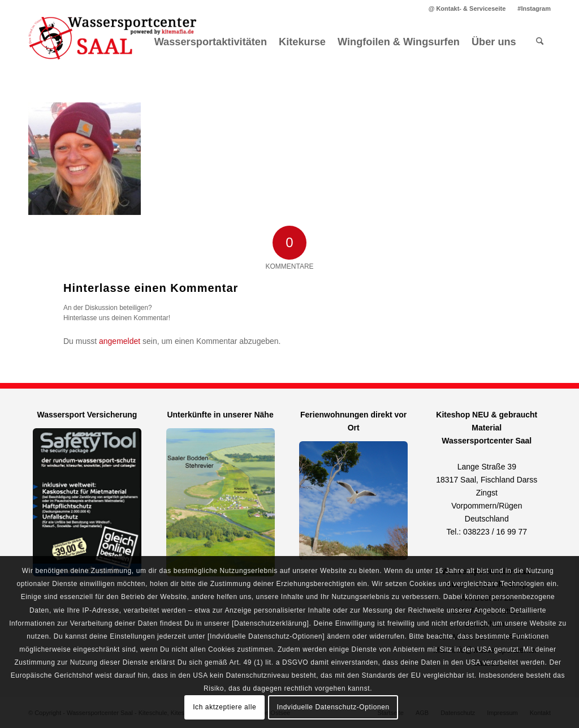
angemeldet (120, 341)
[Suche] (540, 42)
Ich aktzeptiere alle (224, 707)
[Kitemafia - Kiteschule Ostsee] (113, 42)
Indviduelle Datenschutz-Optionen (333, 707)
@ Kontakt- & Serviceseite (467, 8)
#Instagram (534, 8)
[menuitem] (468, 8)
